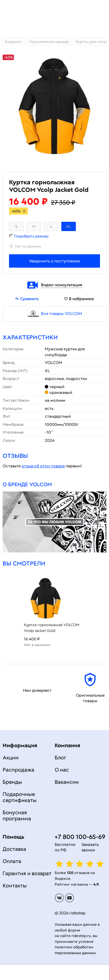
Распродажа (18, 770)
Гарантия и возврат (27, 873)
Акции (11, 757)
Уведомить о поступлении (54, 261)
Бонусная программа (17, 815)
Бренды (12, 782)
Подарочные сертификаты (20, 797)
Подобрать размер (31, 236)
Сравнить (27, 299)
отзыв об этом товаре (43, 466)
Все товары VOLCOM (61, 314)
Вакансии (67, 782)
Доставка (14, 849)
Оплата (12, 861)
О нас (62, 770)
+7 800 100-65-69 (80, 837)
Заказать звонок (90, 847)
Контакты (15, 886)
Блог (60, 757)
